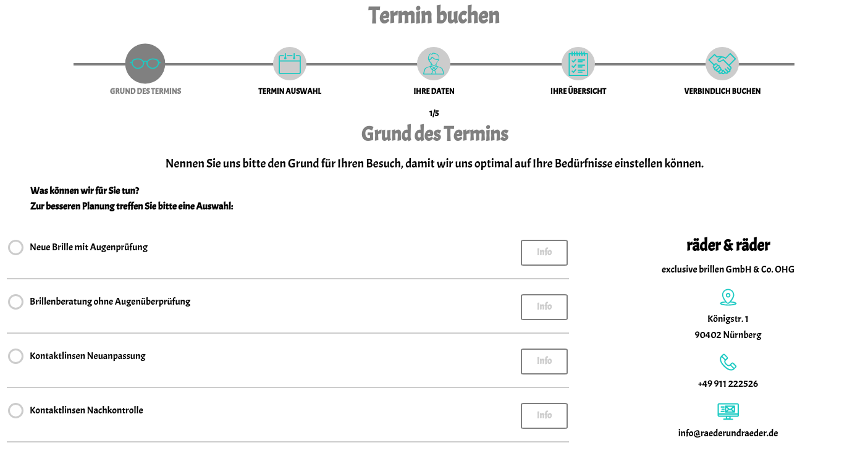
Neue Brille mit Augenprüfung (89, 249)
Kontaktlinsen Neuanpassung (87, 357)
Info (544, 252)
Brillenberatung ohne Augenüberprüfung (110, 303)
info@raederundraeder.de (728, 433)
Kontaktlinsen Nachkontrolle (86, 412)
